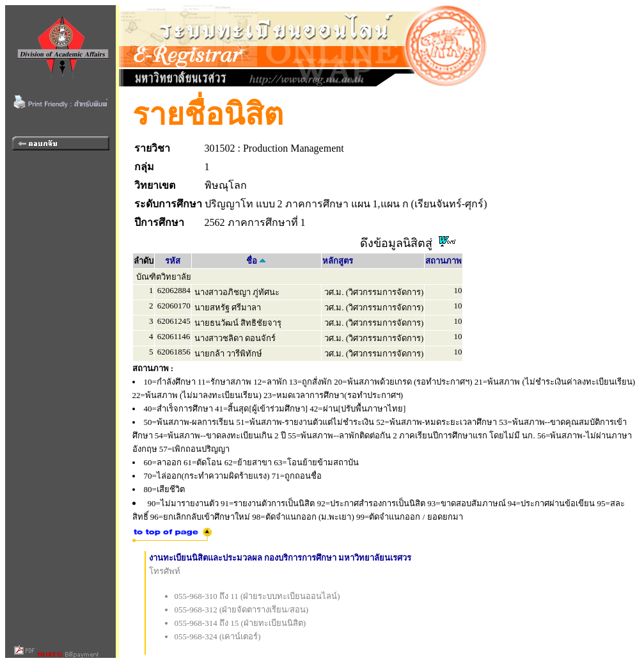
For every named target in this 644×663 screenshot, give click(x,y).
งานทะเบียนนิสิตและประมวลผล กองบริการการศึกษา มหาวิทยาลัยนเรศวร (280, 558)
